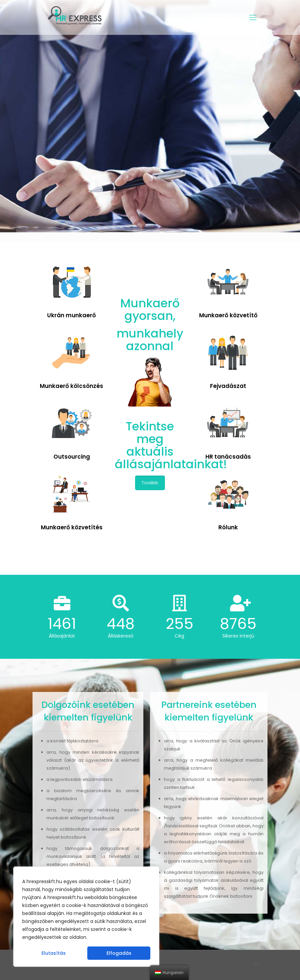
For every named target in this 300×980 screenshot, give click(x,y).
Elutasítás (54, 953)
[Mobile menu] (253, 18)
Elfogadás (119, 953)
